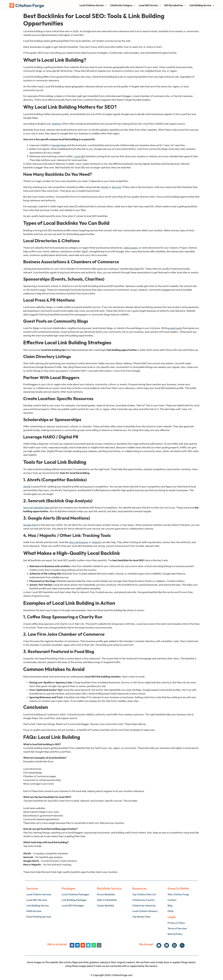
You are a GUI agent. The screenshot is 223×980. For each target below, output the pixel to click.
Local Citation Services (39, 894)
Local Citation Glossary (145, 911)
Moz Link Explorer (79, 542)
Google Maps (59, 145)
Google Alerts (31, 525)
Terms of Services (177, 928)
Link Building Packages (74, 900)
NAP (85, 251)
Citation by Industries (144, 905)
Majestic (97, 542)
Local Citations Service (93, 5)
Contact (172, 900)
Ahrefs (105, 187)
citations (56, 124)
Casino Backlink (106, 905)
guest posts (176, 328)
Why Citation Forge (178, 894)
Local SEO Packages (73, 905)
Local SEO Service (150, 5)
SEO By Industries (175, 5)
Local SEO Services (37, 900)
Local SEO (80, 156)
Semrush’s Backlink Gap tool (39, 508)
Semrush (117, 187)
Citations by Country (143, 900)
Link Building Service (202, 5)
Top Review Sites (141, 917)
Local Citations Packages (75, 894)
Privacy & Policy (176, 923)
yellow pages (131, 248)
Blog (170, 905)
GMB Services (34, 911)
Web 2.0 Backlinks (107, 900)
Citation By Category (123, 5)
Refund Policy (175, 934)
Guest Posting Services (39, 917)
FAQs (171, 911)
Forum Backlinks (106, 894)
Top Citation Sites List (144, 894)
